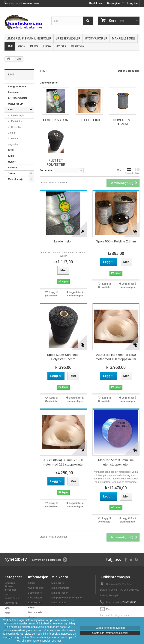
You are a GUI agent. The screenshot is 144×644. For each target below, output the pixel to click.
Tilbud (32, 583)
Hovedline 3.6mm (15, 130)
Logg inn (132, 3)
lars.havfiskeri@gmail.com (114, 615)
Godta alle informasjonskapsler (110, 633)
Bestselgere (35, 593)
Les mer (56, 641)
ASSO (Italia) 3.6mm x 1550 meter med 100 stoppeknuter (116, 357)
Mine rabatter (59, 603)
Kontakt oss (96, 3)
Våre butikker (36, 598)
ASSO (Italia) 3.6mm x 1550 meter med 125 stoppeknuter (63, 462)
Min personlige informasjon (67, 598)
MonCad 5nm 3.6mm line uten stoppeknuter (116, 462)
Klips (34, 46)
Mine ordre (58, 583)
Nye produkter (36, 588)
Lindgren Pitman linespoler (29, 38)
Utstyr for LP (96, 38)
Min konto (60, 577)
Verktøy (78, 46)
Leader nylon (18, 115)
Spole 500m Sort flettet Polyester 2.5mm (63, 357)
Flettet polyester (13, 141)
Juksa (47, 46)
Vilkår (31, 607)
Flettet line (16, 121)
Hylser (61, 46)
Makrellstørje (124, 38)
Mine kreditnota (60, 588)
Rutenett (129, 171)
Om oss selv (35, 612)
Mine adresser (60, 593)
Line (10, 46)
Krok (21, 46)
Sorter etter (46, 170)
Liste (137, 171)
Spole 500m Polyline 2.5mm (116, 241)
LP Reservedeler (68, 38)
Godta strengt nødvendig (110, 628)
